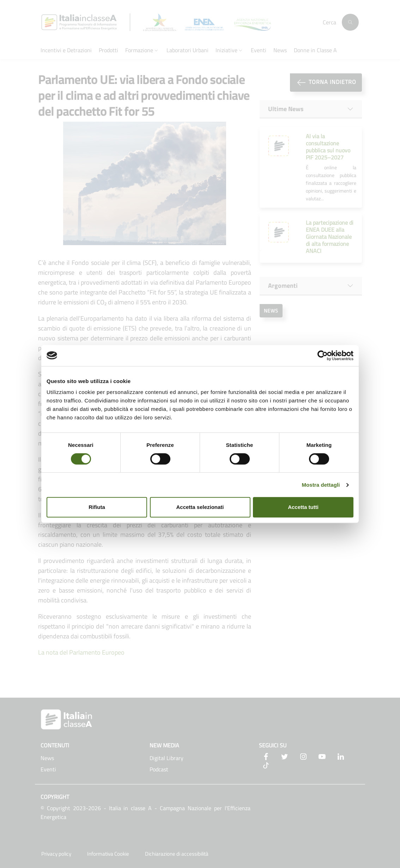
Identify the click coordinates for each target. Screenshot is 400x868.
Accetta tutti (303, 507)
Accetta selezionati (200, 507)
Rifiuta (97, 507)
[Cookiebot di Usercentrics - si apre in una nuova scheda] (323, 356)
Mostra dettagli (321, 485)
